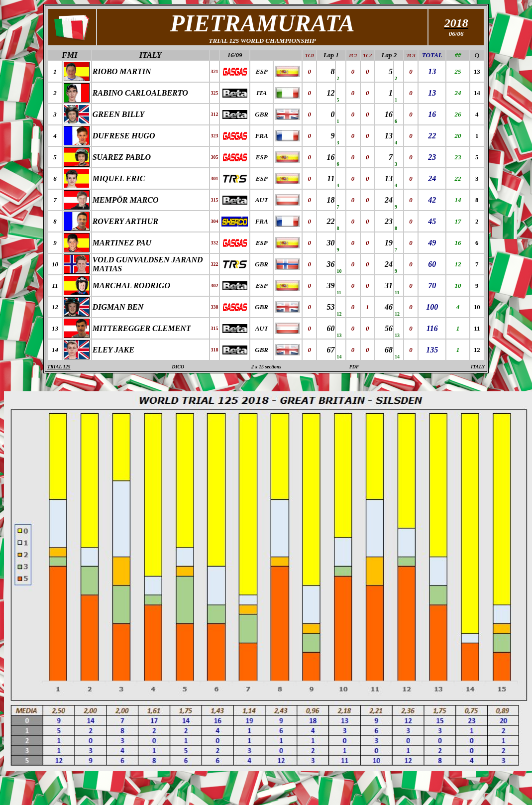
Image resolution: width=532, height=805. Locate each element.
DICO (178, 367)
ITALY (151, 55)
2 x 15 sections (266, 367)
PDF (354, 367)
